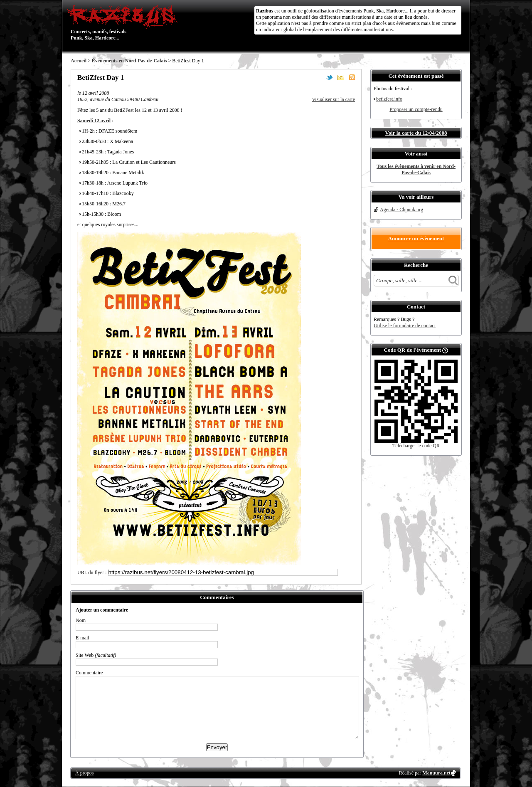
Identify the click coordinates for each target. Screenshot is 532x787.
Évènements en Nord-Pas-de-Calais (129, 61)
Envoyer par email (341, 77)
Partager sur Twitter (330, 77)
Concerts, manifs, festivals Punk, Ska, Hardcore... (124, 22)
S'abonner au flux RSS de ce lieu (352, 77)
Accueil (79, 61)
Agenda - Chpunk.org (401, 210)
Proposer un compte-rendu (416, 109)
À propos (84, 773)
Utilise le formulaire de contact (405, 326)
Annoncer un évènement (416, 238)
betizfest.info (389, 99)
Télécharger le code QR (416, 446)
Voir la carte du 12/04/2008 (416, 133)
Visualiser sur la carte (333, 99)
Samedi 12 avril (94, 121)
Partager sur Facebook (318, 77)
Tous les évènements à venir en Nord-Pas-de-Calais (416, 169)
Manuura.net (436, 773)
